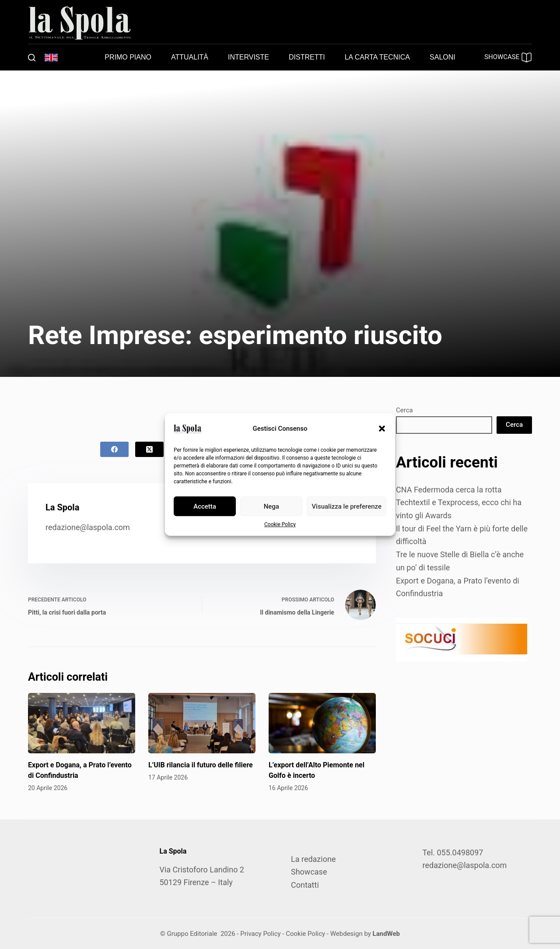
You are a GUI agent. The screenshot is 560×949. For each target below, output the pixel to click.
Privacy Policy (260, 934)
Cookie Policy (280, 524)
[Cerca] (32, 58)
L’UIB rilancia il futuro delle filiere (201, 765)
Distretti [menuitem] (307, 57)
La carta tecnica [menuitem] (377, 57)
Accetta (205, 506)
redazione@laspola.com (88, 527)
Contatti (305, 885)
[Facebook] (114, 449)
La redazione (313, 859)
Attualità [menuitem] (190, 57)
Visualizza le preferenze (346, 506)
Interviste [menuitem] (248, 57)
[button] (382, 429)
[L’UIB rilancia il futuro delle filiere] (202, 723)
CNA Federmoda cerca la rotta (449, 490)
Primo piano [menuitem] (128, 57)
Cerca (404, 410)
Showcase (309, 872)
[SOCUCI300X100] (462, 639)
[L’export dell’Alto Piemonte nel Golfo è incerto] (322, 723)
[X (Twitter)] (149, 449)
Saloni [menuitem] (443, 57)
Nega (271, 506)
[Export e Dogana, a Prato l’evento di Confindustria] (82, 723)
